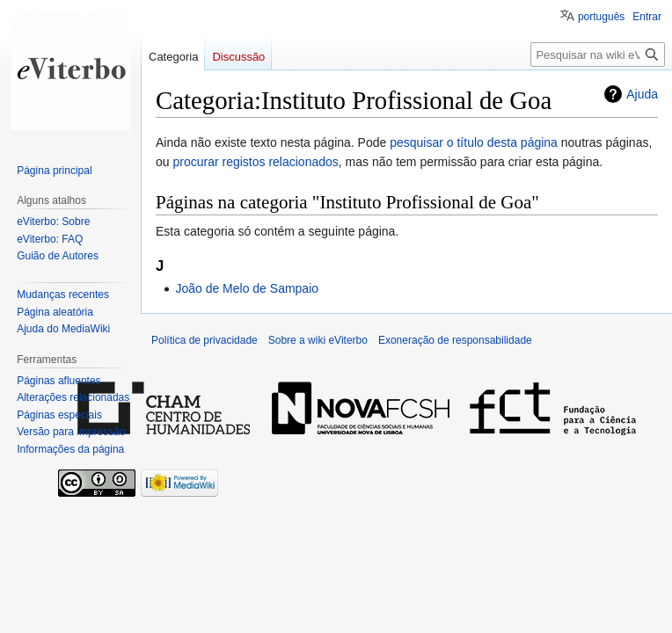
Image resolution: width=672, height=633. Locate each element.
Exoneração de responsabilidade (455, 340)
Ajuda (642, 94)
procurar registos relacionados (255, 162)
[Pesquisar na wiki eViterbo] (598, 55)
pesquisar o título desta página (474, 142)
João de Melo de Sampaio (247, 288)
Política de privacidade (205, 340)
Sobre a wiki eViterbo (318, 340)
